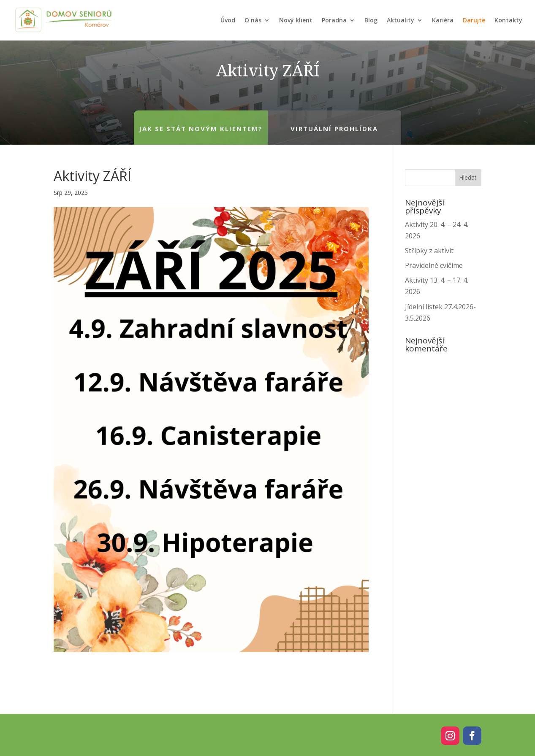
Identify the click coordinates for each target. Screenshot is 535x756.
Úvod (228, 20)
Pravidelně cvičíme (434, 265)
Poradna (334, 20)
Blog (371, 20)
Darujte (474, 20)
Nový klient (296, 20)
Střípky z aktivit (429, 251)
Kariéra (443, 20)
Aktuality (401, 20)
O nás (253, 20)
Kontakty (508, 20)
